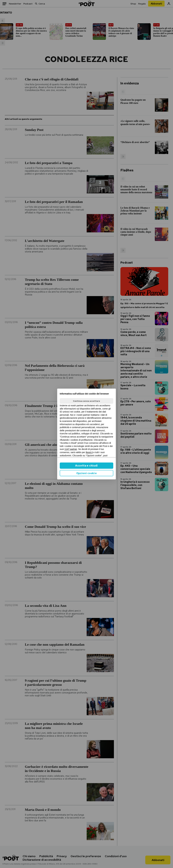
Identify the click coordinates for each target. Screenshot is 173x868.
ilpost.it (89, 452)
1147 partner (71, 449)
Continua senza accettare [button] (86, 401)
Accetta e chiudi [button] (86, 466)
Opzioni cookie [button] (87, 473)
